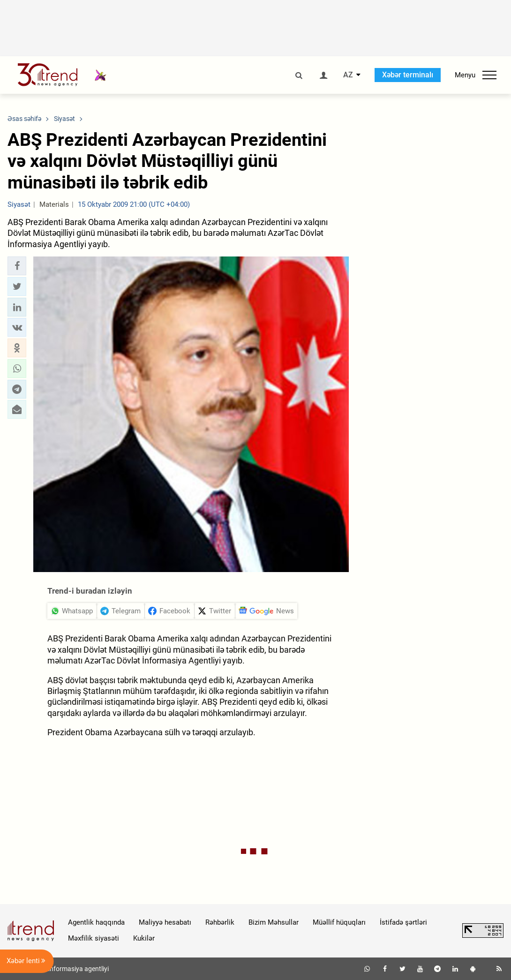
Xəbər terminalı (408, 75)
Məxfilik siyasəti (94, 938)
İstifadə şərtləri (403, 922)
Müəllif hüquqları (339, 922)
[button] (17, 266)
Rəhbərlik (220, 922)
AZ (348, 75)
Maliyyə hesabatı (165, 922)
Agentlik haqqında (96, 922)
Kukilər (144, 938)
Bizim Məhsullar (274, 922)
